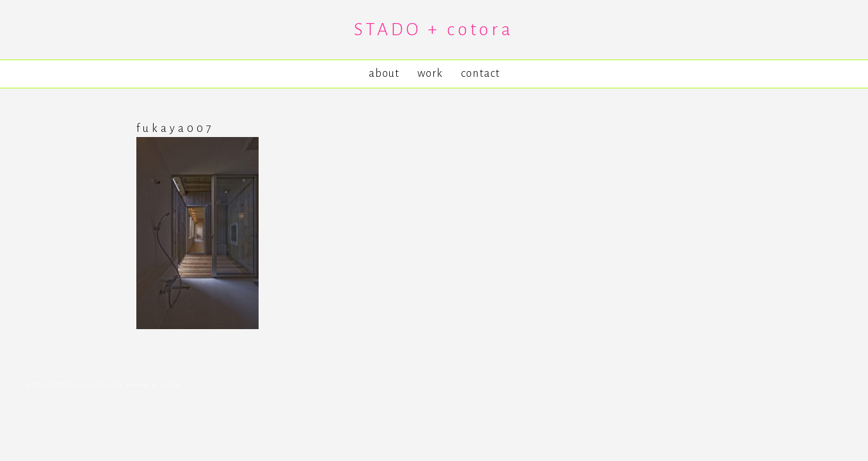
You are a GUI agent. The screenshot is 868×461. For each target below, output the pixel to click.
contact (480, 73)
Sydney (171, 385)
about (384, 73)
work (430, 73)
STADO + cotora (434, 29)
